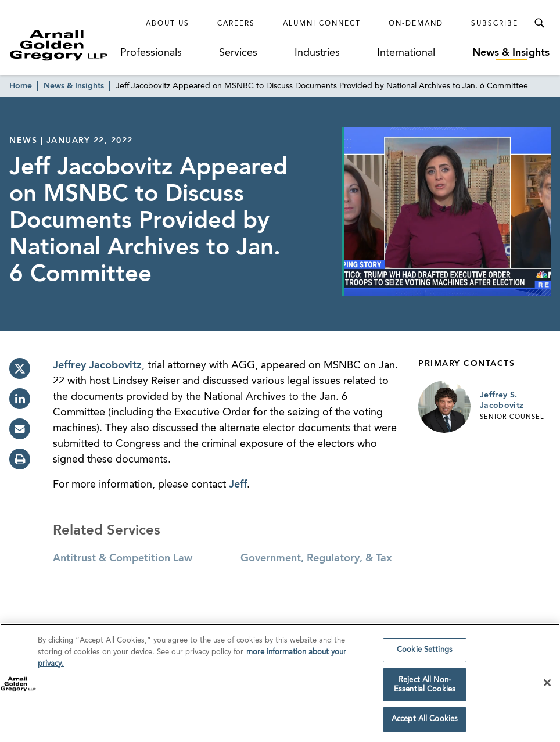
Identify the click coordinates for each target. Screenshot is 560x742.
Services (238, 53)
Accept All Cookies (425, 723)
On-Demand (416, 24)
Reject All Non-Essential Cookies (425, 688)
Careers (236, 24)
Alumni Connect (322, 24)
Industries (317, 53)
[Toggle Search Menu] (539, 23)
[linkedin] (20, 399)
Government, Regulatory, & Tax (316, 558)
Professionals (151, 53)
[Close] (547, 686)
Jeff (238, 485)
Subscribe (495, 24)
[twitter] (20, 368)
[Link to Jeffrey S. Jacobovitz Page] (444, 407)
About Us (168, 24)
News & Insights (511, 53)
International (406, 53)
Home (21, 86)
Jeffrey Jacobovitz (97, 365)
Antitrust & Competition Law (123, 558)
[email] (20, 429)
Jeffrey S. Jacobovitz (502, 400)
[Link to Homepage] (64, 45)
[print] (20, 459)
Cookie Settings (425, 653)
